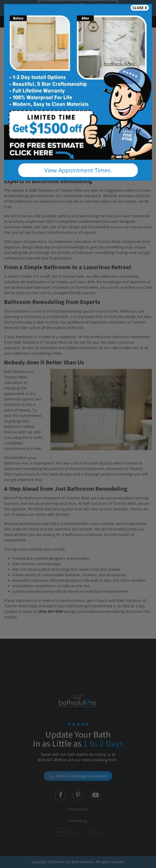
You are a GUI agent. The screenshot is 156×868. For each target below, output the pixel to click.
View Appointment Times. (78, 170)
